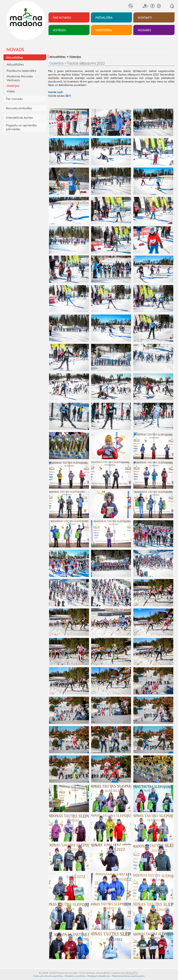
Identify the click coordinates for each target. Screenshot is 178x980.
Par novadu (14, 99)
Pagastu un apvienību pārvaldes (21, 127)
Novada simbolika (19, 108)
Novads (15, 50)
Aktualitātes (15, 58)
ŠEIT (68, 96)
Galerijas (13, 86)
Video (11, 91)
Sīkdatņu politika (75, 976)
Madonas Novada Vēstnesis (20, 78)
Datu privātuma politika (48, 976)
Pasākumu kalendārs (21, 71)
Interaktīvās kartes (19, 118)
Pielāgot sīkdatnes (99, 976)
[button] (172, 6)
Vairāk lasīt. (56, 92)
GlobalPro (132, 973)
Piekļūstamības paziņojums (128, 976)
